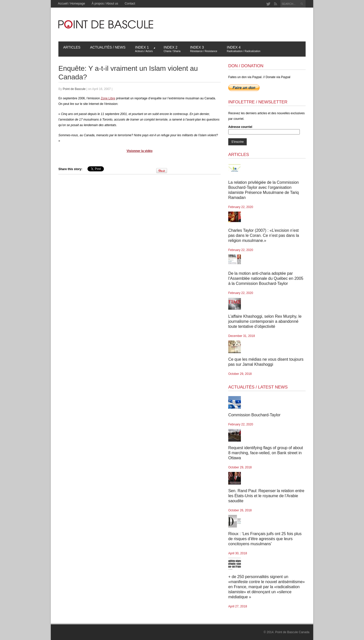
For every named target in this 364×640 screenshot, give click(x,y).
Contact (130, 4)
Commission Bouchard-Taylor (254, 415)
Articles (72, 47)
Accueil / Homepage (71, 4)
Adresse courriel (240, 127)
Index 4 (244, 49)
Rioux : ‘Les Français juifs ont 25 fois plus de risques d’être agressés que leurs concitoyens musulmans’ (265, 539)
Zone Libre (108, 98)
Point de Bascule (74, 89)
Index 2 (172, 49)
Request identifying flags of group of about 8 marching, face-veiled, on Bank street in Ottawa (266, 453)
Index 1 (145, 49)
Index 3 (204, 49)
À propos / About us (105, 4)
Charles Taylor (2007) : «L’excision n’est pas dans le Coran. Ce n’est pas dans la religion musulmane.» (264, 235)
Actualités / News (108, 47)
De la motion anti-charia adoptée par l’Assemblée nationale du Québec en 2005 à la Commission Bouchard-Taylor (266, 278)
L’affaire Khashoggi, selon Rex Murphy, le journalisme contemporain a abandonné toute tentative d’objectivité (265, 321)
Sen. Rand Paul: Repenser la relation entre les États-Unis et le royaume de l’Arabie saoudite (266, 496)
